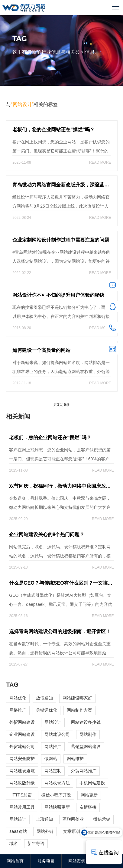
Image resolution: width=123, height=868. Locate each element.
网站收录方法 (57, 783)
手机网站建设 (92, 783)
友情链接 (88, 807)
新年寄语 (36, 843)
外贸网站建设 (22, 722)
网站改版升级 (22, 783)
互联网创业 (73, 819)
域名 (14, 843)
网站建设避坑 (22, 771)
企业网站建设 (22, 734)
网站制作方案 (79, 710)
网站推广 (53, 746)
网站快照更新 (57, 807)
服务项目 (46, 861)
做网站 (51, 759)
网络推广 (18, 710)
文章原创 (72, 831)
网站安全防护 (22, 759)
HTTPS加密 (21, 795)
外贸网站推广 (84, 771)
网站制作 (88, 734)
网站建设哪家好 (77, 698)
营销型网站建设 (86, 746)
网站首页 (15, 861)
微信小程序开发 (56, 795)
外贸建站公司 (22, 746)
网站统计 (18, 819)
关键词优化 (47, 710)
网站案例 (77, 861)
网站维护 (75, 759)
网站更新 (89, 795)
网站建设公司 (57, 734)
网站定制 (53, 771)
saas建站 (18, 831)
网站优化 (18, 698)
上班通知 (44, 819)
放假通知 (44, 698)
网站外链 (45, 831)
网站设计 (53, 722)
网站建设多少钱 (86, 722)
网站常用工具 (22, 807)
